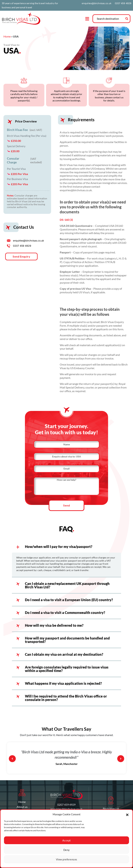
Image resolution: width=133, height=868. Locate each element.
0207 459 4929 (123, 3)
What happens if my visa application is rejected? (63, 685)
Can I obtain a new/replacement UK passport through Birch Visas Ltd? (67, 587)
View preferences (67, 859)
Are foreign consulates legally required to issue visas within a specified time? (67, 671)
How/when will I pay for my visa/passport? (59, 548)
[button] (127, 814)
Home (7, 36)
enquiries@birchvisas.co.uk (97, 3)
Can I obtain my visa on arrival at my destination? (64, 656)
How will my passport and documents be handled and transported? (67, 642)
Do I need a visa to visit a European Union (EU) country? (69, 602)
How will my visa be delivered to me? (54, 627)
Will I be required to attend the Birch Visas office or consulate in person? (66, 700)
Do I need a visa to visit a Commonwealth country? (65, 615)
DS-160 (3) (66, 220)
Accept (67, 840)
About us (22, 809)
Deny (67, 850)
